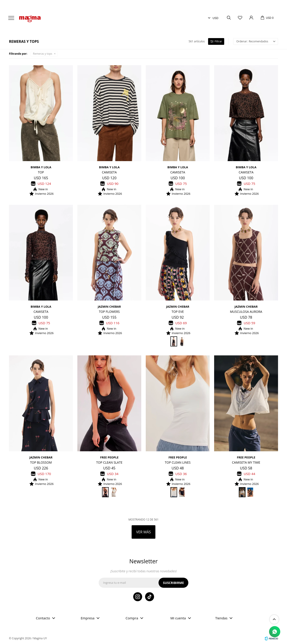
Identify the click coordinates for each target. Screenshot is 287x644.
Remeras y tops (43, 54)
